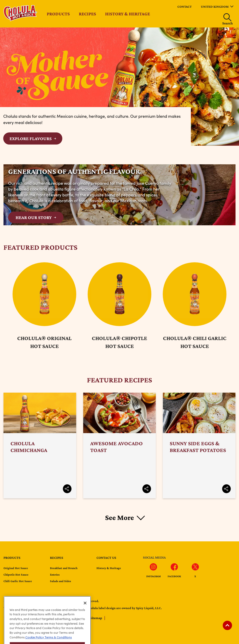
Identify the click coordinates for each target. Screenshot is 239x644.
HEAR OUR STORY (34, 218)
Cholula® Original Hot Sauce (44, 342)
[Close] (85, 612)
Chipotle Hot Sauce (16, 575)
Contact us (106, 558)
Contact (184, 7)
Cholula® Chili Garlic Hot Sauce (195, 342)
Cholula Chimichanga (40, 445)
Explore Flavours (31, 138)
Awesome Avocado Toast (120, 445)
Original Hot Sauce (16, 568)
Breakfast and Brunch (64, 568)
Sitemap (96, 618)
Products (58, 14)
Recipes (87, 14)
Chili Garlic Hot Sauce (18, 581)
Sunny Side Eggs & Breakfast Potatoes (199, 445)
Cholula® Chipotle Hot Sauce (119, 342)
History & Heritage (128, 14)
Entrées (55, 575)
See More (119, 517)
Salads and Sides (60, 581)
